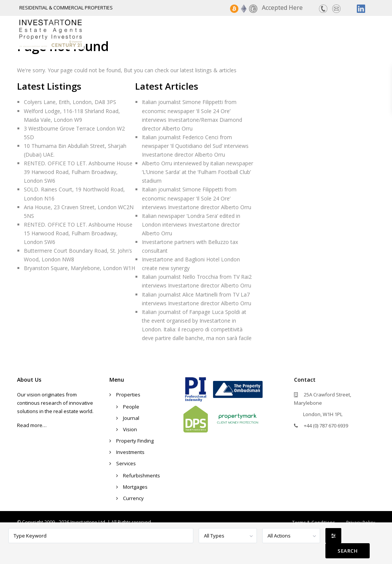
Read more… (32, 425)
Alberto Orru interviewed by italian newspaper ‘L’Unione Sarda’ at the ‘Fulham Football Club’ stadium (198, 172)
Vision (130, 429)
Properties (150, 33)
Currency (133, 498)
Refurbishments (142, 475)
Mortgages (135, 487)
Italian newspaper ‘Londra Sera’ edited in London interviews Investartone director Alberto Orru (191, 225)
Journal (131, 418)
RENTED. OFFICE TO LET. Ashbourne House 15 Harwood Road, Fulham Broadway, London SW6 (78, 233)
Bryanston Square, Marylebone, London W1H (79, 268)
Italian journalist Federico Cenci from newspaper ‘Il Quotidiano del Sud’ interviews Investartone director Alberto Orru (195, 146)
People (131, 407)
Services (320, 33)
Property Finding (210, 33)
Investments (272, 33)
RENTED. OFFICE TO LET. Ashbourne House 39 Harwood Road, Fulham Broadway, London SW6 (78, 172)
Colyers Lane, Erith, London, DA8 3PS (70, 102)
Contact (360, 33)
